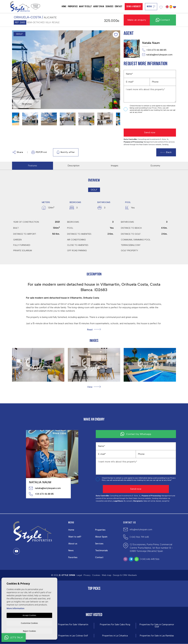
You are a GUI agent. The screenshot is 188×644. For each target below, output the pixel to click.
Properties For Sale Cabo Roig (115, 625)
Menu (151, 7)
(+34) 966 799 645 (139, 537)
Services (109, 7)
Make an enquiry (137, 20)
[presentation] (139, 121)
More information (15, 608)
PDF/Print (39, 152)
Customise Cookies (29, 623)
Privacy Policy (157, 108)
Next (117, 70)
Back (166, 152)
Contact (119, 7)
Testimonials (102, 550)
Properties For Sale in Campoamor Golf (157, 626)
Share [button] (18, 152)
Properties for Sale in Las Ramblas (157, 636)
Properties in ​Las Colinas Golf (73, 636)
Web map (107, 575)
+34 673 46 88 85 (154, 50)
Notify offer (66, 152)
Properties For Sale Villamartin (73, 625)
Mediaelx (132, 575)
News (71, 550)
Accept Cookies (29, 615)
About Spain (99, 7)
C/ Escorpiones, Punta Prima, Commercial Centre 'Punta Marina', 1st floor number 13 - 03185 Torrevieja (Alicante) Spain (151, 548)
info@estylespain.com (141, 530)
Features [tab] (33, 166)
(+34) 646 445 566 (150, 559)
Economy (155, 166)
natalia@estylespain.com (157, 55)
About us (73, 544)
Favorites (73, 557)
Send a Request (134, 7)
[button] (94, 387)
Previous (15, 70)
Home (64, 7)
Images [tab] (115, 166)
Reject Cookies (29, 631)
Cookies (96, 575)
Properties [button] (73, 7)
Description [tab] (74, 166)
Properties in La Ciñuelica (115, 636)
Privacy (87, 575)
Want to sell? (85, 7)
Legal (79, 575)
